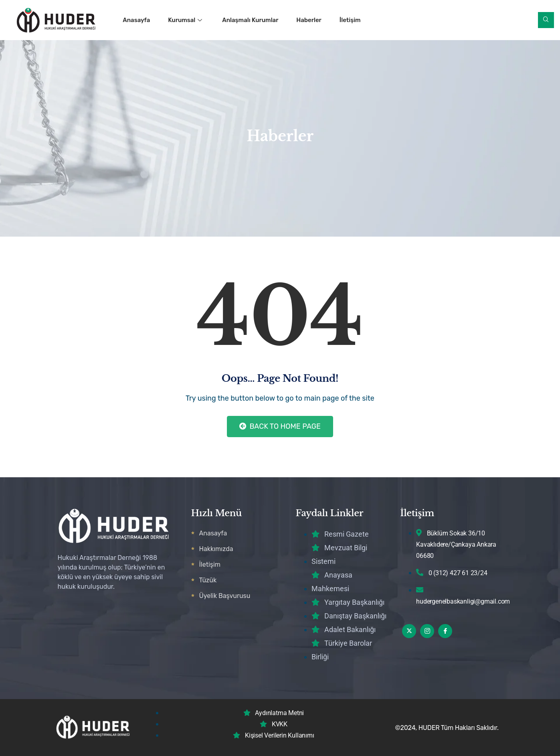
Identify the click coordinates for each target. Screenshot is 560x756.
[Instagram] (427, 631)
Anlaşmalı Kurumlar (251, 20)
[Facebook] (445, 631)
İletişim (350, 20)
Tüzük (208, 580)
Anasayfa (136, 20)
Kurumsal (186, 20)
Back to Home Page (280, 426)
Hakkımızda (216, 549)
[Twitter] (409, 631)
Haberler (309, 20)
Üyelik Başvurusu (225, 596)
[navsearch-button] (546, 20)
